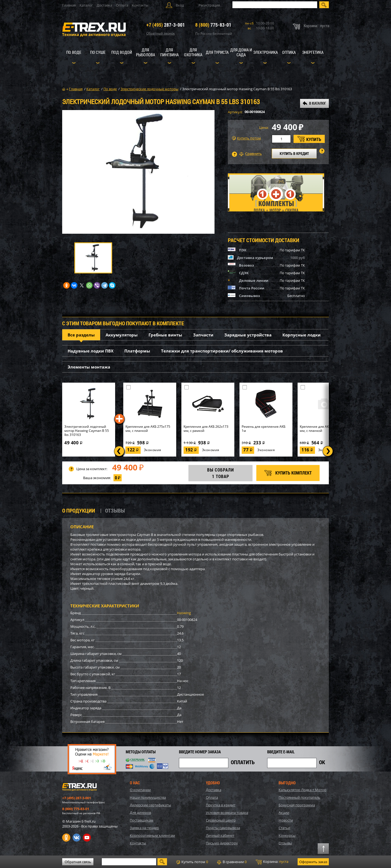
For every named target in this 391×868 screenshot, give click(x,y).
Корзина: (272, 862)
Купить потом (246, 138)
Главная (69, 5)
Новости (286, 820)
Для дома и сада (241, 52)
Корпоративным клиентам (152, 835)
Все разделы (81, 335)
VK (77, 838)
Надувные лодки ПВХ (91, 351)
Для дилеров (140, 813)
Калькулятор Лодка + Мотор (302, 790)
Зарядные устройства (248, 335)
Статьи (284, 828)
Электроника (266, 52)
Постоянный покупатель (299, 797)
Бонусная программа (297, 805)
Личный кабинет (220, 835)
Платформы (137, 351)
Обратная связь (78, 862)
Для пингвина (169, 52)
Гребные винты (165, 335)
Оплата (122, 5)
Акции (284, 813)
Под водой (122, 52)
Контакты (140, 5)
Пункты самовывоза (223, 828)
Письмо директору (222, 843)
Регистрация (209, 5)
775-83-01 (213, 25)
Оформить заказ (313, 862)
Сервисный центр (221, 820)
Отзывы (285, 843)
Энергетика (313, 52)
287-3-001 (166, 25)
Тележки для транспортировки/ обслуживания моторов (222, 351)
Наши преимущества (148, 797)
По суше (98, 52)
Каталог (86, 5)
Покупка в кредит (221, 805)
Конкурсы (287, 835)
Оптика (289, 52)
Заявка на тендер (144, 828)
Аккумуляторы (122, 335)
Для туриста (217, 52)
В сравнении (232, 862)
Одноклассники (66, 838)
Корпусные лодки (302, 335)
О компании (140, 790)
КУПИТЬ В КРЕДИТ (294, 153)
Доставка (104, 5)
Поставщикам (142, 820)
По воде (74, 52)
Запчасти (203, 335)
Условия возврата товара (227, 813)
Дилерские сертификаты (150, 805)
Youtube (87, 838)
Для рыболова (146, 52)
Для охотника (193, 52)
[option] (138, 172)
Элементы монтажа (89, 367)
